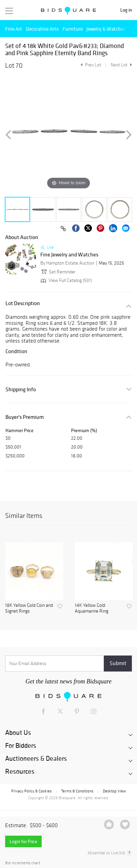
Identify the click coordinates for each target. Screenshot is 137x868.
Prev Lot (90, 65)
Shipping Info (21, 389)
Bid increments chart (23, 863)
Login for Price (23, 841)
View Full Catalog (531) (66, 280)
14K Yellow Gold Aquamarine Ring (92, 608)
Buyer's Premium (25, 417)
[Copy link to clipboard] (63, 229)
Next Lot (121, 65)
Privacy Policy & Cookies (31, 791)
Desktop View (114, 791)
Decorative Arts (42, 29)
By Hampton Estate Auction (67, 263)
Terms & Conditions (77, 791)
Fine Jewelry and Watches (69, 255)
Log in (126, 10)
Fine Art (14, 29)
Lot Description (23, 303)
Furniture (73, 29)
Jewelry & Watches (106, 29)
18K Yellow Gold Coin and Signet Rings (29, 608)
